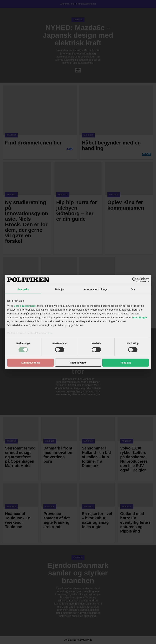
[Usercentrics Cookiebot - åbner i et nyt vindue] (134, 280)
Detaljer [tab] (60, 289)
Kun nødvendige (31, 363)
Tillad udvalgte (78, 363)
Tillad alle (125, 363)
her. (50, 333)
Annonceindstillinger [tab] (96, 289)
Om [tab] (133, 289)
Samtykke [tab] (23, 289)
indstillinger (140, 317)
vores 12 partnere (25, 306)
